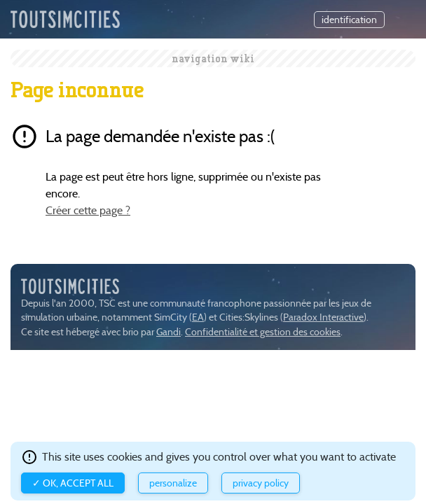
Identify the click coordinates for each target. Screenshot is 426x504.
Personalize (173, 483)
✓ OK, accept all (73, 483)
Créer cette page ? (88, 210)
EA (198, 317)
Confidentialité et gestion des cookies (263, 332)
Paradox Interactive (323, 317)
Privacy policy (261, 483)
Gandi (169, 332)
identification (349, 20)
